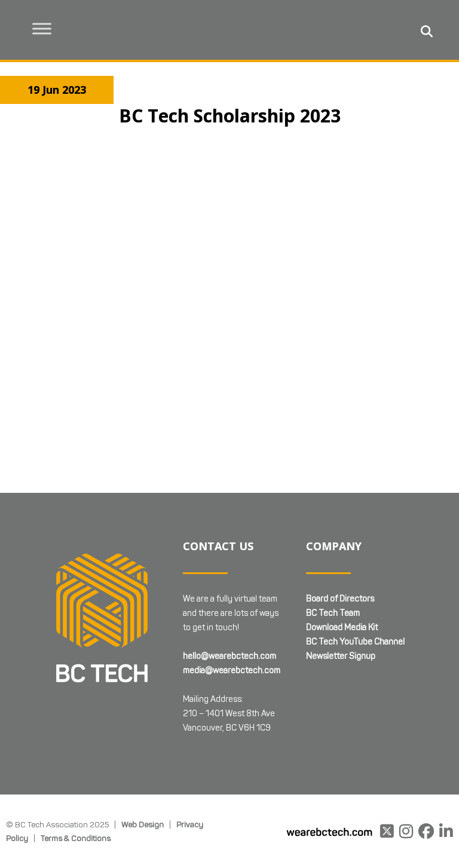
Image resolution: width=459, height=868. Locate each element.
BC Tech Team (333, 555)
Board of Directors (340, 541)
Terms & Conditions (76, 780)
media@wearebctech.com (232, 613)
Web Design (143, 766)
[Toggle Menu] (42, 28)
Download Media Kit (342, 570)
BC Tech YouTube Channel (355, 584)
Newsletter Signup (341, 598)
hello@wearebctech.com (229, 598)
